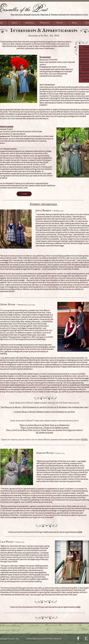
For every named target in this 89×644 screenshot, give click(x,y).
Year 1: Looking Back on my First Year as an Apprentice (44, 425)
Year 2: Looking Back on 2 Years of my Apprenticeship (44, 428)
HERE (84, 440)
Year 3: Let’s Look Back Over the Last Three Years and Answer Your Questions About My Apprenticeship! (44, 431)
